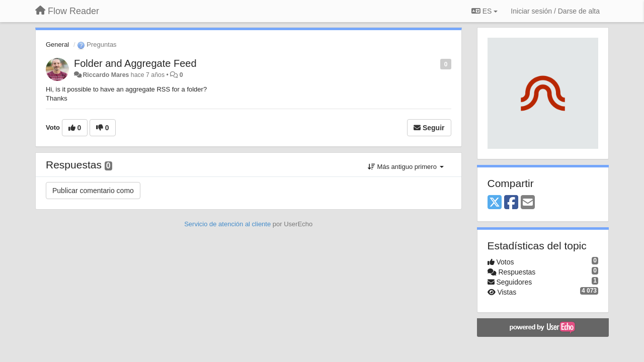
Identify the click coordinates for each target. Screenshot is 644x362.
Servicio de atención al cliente (228, 224)
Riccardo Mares (106, 75)
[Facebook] (511, 203)
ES (485, 11)
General (57, 44)
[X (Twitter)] (495, 203)
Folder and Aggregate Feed (135, 63)
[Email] (528, 203)
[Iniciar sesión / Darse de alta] (555, 11)
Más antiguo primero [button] (406, 167)
